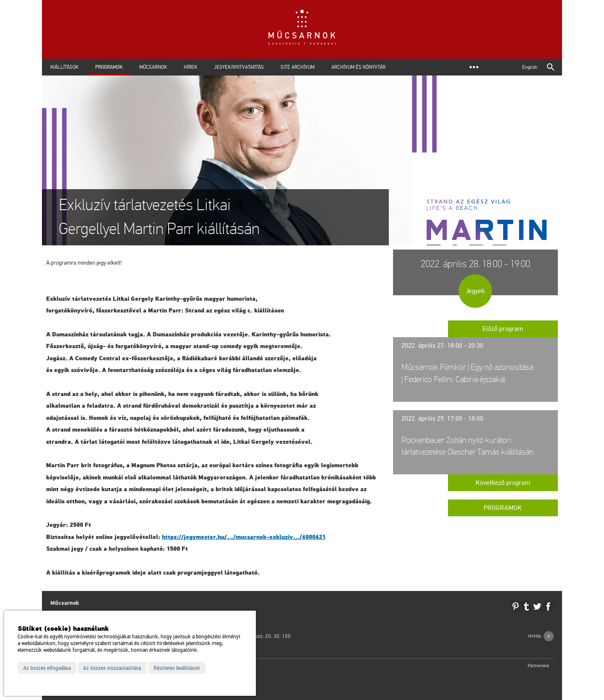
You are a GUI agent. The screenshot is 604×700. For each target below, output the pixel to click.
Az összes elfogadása (47, 668)
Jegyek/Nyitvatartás (239, 67)
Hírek (190, 67)
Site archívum (298, 67)
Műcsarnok (153, 67)
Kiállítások (64, 67)
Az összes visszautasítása (112, 668)
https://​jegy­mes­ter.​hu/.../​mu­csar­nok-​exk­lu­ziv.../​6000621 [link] (244, 537)
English (530, 67)
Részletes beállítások (177, 668)
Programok (109, 67)
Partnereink (539, 666)
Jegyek (475, 291)
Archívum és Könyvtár (358, 67)
